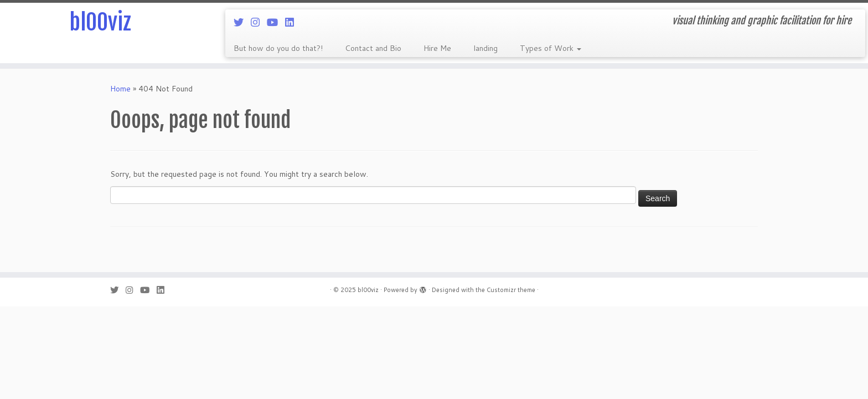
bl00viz (100, 22)
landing (485, 48)
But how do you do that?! (278, 48)
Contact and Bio (373, 48)
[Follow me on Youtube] (276, 22)
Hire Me (437, 48)
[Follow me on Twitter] (242, 22)
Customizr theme (511, 290)
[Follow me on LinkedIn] (293, 22)
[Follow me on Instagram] (259, 22)
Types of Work (551, 48)
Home (120, 89)
